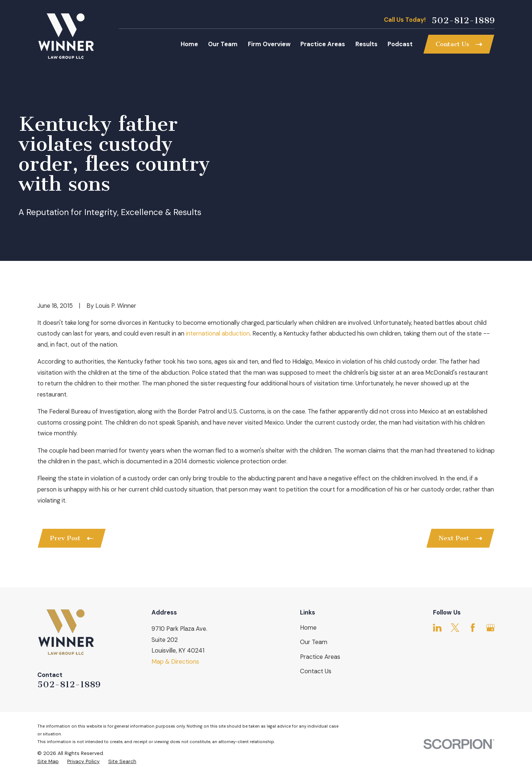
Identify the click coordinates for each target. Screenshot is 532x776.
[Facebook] (473, 628)
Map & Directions (175, 662)
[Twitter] (455, 628)
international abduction (218, 333)
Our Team (314, 642)
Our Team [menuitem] (223, 44)
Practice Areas (320, 657)
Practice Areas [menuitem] (323, 44)
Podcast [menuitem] (400, 44)
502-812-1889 (463, 20)
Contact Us (316, 671)
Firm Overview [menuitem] (269, 44)
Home (308, 628)
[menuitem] (48, 761)
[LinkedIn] (437, 628)
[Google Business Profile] (490, 628)
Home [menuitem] (189, 44)
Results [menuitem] (366, 44)
